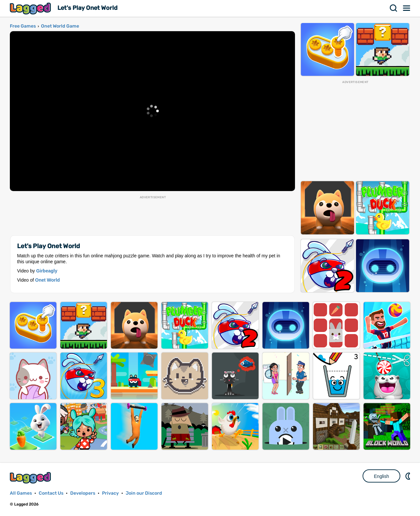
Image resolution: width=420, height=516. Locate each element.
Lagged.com (31, 478)
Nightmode (409, 476)
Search (394, 8)
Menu (407, 8)
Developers (83, 493)
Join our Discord (144, 493)
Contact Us (51, 493)
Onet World (47, 280)
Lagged (31, 8)
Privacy (110, 493)
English (382, 476)
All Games (21, 493)
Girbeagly (47, 271)
